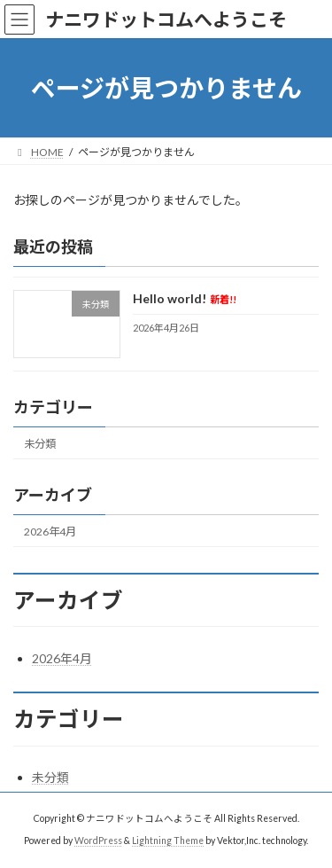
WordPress (98, 841)
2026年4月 (50, 532)
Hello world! (185, 299)
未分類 (40, 444)
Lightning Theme (168, 841)
